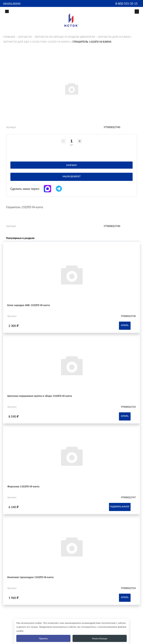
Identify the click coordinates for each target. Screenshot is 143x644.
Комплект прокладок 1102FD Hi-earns (30, 577)
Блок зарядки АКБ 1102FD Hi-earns (29, 305)
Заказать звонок (12, 3)
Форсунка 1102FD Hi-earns (23, 486)
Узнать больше (100, 638)
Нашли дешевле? (71, 176)
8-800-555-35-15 (126, 4)
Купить (125, 325)
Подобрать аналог (120, 507)
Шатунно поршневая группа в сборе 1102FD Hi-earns (40, 396)
